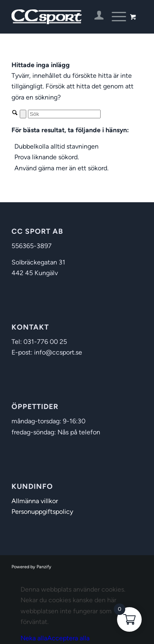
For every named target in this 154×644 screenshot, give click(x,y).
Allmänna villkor (35, 501)
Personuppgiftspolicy (42, 512)
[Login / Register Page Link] (95, 17)
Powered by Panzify (31, 567)
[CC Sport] (64, 17)
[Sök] (64, 114)
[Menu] (115, 17)
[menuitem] (95, 17)
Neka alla (34, 638)
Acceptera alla (68, 638)
